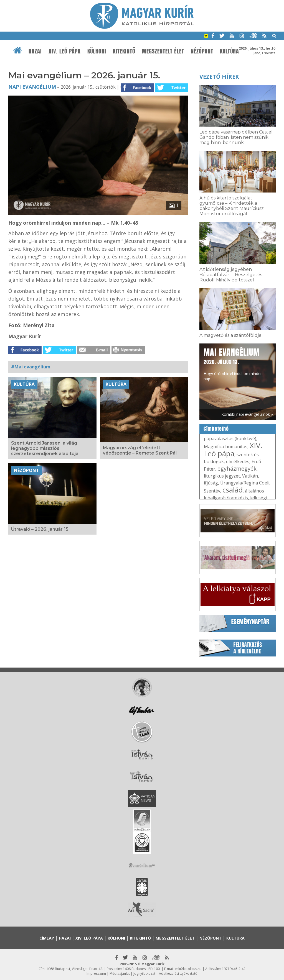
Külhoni (97, 51)
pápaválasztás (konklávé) (230, 438)
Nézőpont (202, 51)
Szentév (212, 491)
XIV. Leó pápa (65, 51)
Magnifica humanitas (226, 447)
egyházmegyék (237, 469)
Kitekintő (124, 51)
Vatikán (250, 476)
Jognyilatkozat (144, 973)
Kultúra (230, 51)
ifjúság (211, 483)
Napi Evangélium (32, 87)
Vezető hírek (219, 77)
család (233, 490)
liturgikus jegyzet (222, 476)
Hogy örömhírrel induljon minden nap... (233, 364)
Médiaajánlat (120, 973)
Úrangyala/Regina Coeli (245, 483)
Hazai (35, 51)
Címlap (47, 938)
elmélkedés (238, 461)
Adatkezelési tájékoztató (178, 973)
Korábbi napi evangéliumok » (247, 414)
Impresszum (96, 973)
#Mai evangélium (31, 367)
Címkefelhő (216, 429)
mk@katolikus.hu (188, 969)
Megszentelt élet (163, 51)
